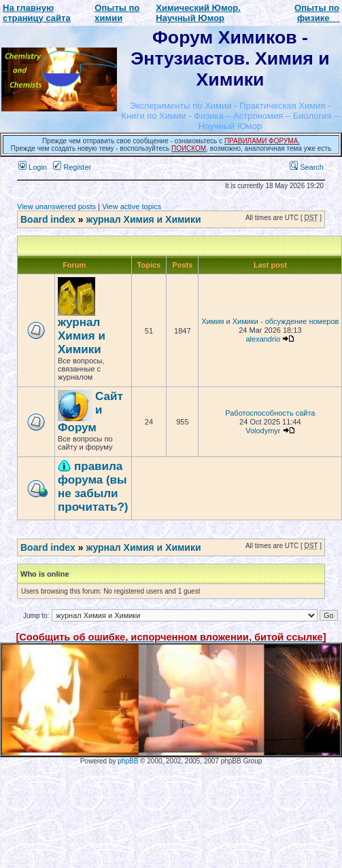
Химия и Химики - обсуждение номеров (270, 321)
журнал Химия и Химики (143, 219)
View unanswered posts (56, 206)
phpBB (128, 761)
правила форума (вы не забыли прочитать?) (93, 487)
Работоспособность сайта (270, 413)
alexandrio (263, 339)
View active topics (132, 206)
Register (72, 167)
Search (307, 167)
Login (33, 167)
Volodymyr (263, 431)
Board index (48, 219)
